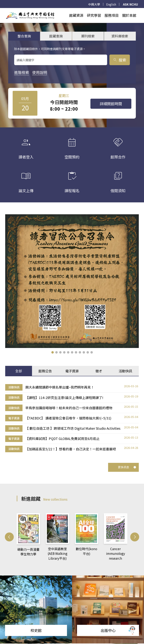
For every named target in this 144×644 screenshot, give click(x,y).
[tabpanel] (72, 418)
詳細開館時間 (111, 104)
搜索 (120, 60)
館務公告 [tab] (45, 371)
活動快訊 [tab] (125, 371)
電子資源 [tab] (72, 371)
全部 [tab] (19, 371)
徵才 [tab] (99, 371)
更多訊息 (127, 467)
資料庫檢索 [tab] (120, 36)
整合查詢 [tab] (24, 36)
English (111, 4)
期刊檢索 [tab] (88, 36)
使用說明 (40, 72)
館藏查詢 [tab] (56, 36)
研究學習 (94, 15)
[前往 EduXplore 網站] (132, 630)
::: (1, 10)
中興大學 (94, 4)
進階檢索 (22, 72)
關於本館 (129, 15)
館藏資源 (76, 15)
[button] (53, 352)
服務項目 (112, 15)
